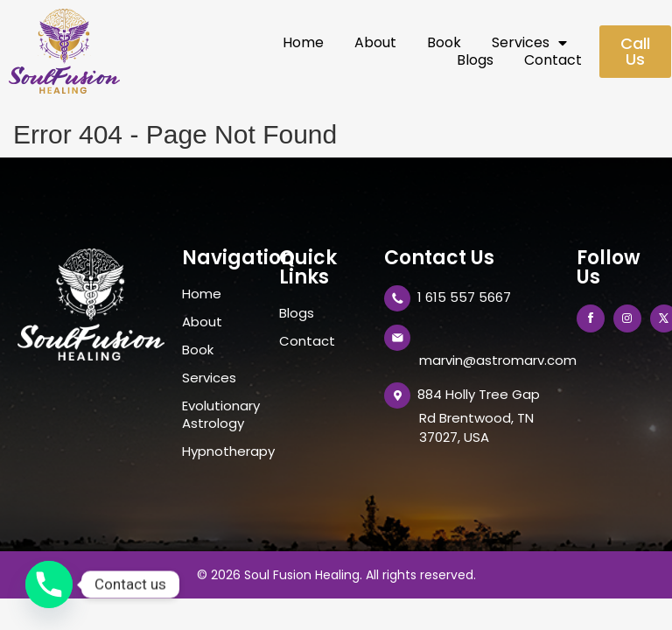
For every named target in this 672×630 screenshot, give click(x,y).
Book (444, 43)
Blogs (475, 60)
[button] (635, 52)
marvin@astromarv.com (498, 360)
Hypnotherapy (222, 451)
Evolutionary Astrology (221, 415)
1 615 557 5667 (464, 297)
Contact (553, 60)
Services (529, 43)
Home (303, 43)
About (375, 43)
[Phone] (49, 584)
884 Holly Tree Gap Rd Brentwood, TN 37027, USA (479, 415)
